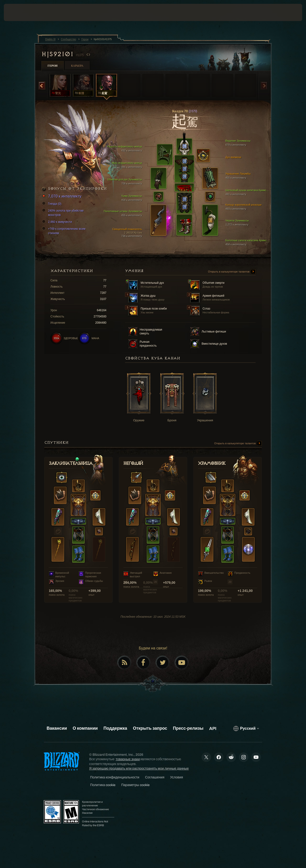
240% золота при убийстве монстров (63, 213)
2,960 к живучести (58, 222)
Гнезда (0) (52, 204)
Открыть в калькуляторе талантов (232, 272)
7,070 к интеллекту (62, 196)
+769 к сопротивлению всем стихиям (64, 231)
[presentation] (19, 12)
